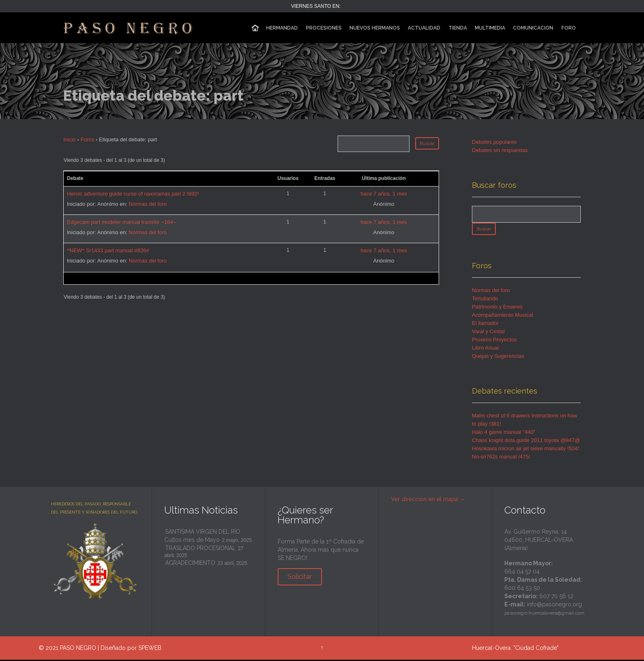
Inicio (69, 139)
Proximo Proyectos (494, 341)
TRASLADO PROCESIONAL (200, 549)
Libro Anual (485, 349)
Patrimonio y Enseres (497, 308)
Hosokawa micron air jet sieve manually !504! (526, 450)
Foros (87, 139)
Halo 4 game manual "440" (504, 433)
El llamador (485, 324)
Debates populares (494, 142)
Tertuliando (485, 300)
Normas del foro (147, 204)
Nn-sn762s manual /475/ (501, 458)
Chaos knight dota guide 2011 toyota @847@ (526, 441)
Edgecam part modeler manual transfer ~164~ (122, 222)
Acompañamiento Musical (503, 316)
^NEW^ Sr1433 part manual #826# (108, 250)
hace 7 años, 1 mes (384, 194)
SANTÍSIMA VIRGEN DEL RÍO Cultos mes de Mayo (202, 537)
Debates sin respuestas (500, 150)
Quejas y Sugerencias (498, 357)
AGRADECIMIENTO (190, 564)
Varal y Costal (488, 333)
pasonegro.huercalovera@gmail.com (544, 614)
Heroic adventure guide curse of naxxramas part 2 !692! (133, 194)
